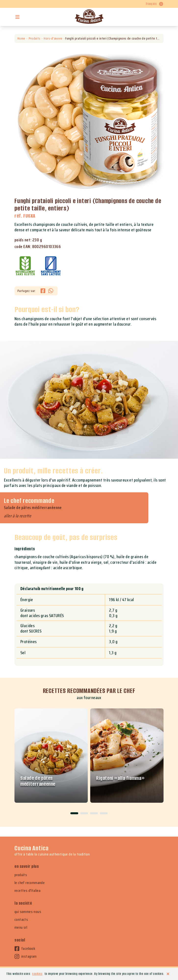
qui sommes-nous (28, 912)
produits (21, 875)
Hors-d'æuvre (53, 38)
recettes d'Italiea (27, 891)
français (155, 4)
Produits (34, 38)
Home (21, 38)
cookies (37, 974)
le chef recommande (30, 883)
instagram (26, 956)
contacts (21, 920)
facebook (25, 949)
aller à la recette (18, 516)
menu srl (21, 927)
